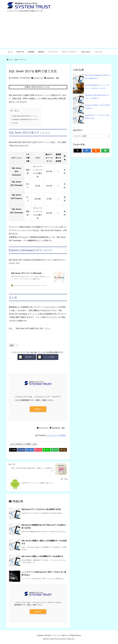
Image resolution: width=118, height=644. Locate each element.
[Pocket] (38, 450)
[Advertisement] (59, 32)
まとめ (15, 123)
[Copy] (63, 450)
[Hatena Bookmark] (30, 450)
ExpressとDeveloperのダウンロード (25, 119)
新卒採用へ (25, 357)
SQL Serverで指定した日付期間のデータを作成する (42, 556)
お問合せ (38, 409)
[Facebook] (21, 450)
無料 (58, 78)
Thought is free (70, 639)
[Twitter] (13, 450)
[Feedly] (55, 450)
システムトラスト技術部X (56, 435)
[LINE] (46, 450)
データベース (21, 60)
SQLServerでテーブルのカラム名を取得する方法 (41, 509)
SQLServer (50, 78)
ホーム (11, 60)
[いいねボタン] (12, 345)
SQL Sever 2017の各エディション (24, 116)
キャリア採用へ (46, 357)
